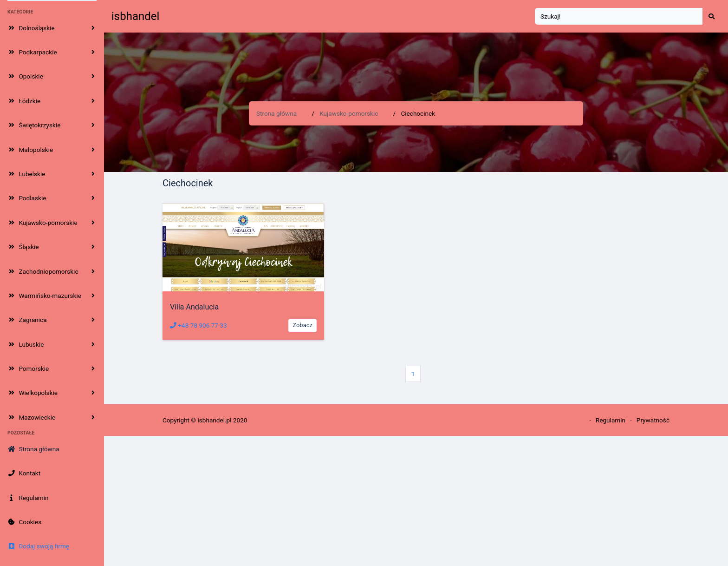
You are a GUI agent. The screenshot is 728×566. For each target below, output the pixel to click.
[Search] (619, 16)
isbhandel (135, 16)
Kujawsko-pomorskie (349, 113)
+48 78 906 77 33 (198, 325)
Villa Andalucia (194, 307)
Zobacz (302, 325)
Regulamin (611, 420)
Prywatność (653, 420)
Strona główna (276, 113)
